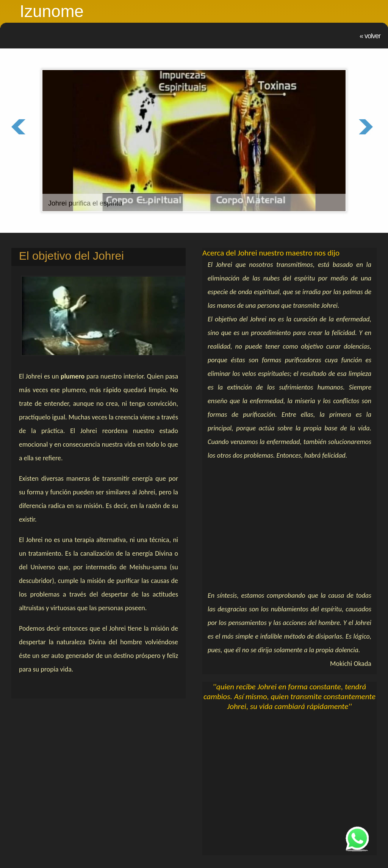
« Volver (370, 36)
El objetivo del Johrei (71, 256)
